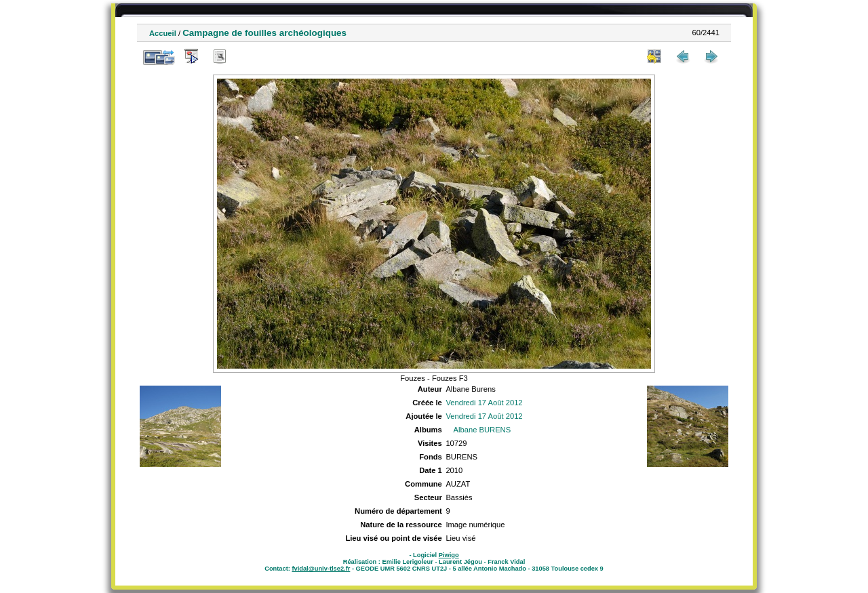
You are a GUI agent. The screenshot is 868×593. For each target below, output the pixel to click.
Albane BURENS (482, 430)
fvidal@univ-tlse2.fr (321, 569)
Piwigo (449, 555)
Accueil (163, 33)
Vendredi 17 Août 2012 (484, 403)
